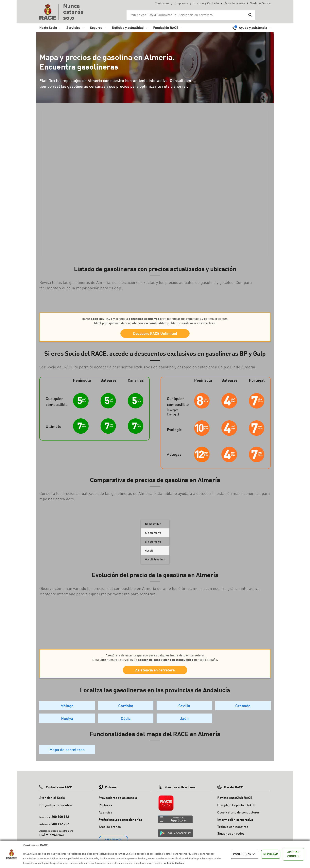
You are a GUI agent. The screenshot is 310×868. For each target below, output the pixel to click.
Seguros (96, 28)
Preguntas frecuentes (55, 809)
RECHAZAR (271, 854)
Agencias (105, 816)
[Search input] (187, 15)
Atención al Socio (52, 802)
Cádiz (126, 722)
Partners (105, 809)
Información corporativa (235, 823)
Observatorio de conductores (238, 816)
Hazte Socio (48, 28)
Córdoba (126, 710)
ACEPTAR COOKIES (293, 854)
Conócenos (162, 4)
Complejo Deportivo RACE (236, 809)
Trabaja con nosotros (233, 831)
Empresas (181, 4)
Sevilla (184, 710)
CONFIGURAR (245, 854)
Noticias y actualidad (128, 28)
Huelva (67, 722)
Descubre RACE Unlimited (155, 334)
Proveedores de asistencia (118, 802)
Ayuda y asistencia (253, 28)
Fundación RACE (166, 28)
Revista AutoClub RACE (235, 802)
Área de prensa (235, 4)
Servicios (73, 28)
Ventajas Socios (260, 4)
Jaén (184, 722)
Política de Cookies (173, 863)
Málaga (67, 710)
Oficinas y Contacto (206, 4)
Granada (243, 710)
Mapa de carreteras (67, 753)
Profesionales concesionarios (120, 823)
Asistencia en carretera (155, 673)
